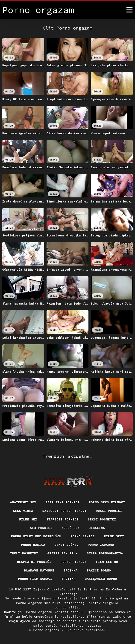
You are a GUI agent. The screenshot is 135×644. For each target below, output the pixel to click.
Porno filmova (73, 562)
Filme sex (28, 519)
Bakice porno (99, 570)
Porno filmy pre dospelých (36, 536)
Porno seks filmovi (107, 502)
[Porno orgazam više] (129, 10)
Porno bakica (33, 545)
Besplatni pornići (34, 562)
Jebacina (97, 528)
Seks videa (23, 511)
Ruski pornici (109, 511)
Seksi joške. (66, 545)
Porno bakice (83, 536)
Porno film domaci (35, 579)
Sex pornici (41, 528)
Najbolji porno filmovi (65, 511)
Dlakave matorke (39, 570)
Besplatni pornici (63, 502)
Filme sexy (114, 536)
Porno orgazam (47, 630)
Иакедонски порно (101, 579)
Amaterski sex (23, 502)
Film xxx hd (107, 562)
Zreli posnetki (24, 553)
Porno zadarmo (101, 545)
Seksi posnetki (102, 519)
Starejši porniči (62, 519)
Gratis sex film (63, 553)
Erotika (69, 579)
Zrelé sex (71, 528)
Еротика (71, 570)
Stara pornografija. (106, 553)
